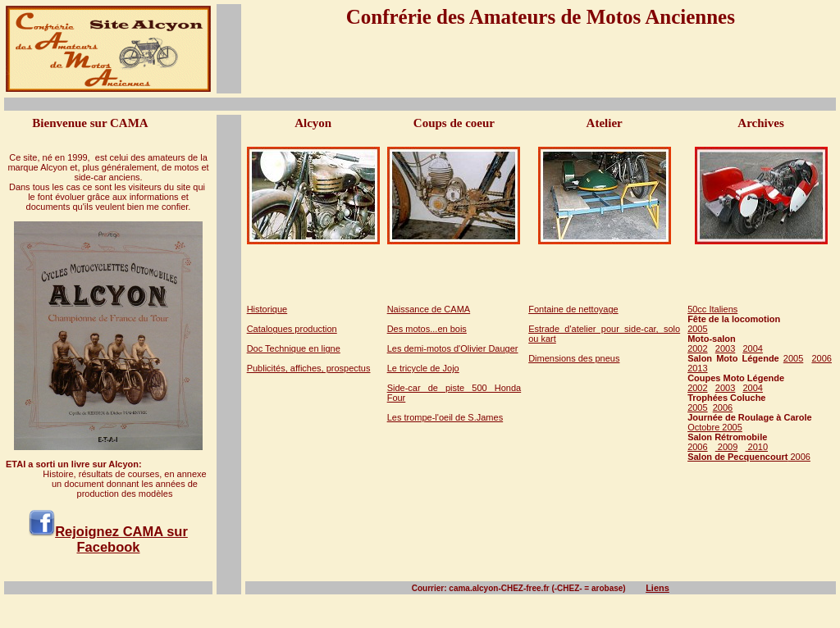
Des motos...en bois (427, 329)
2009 (727, 447)
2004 (752, 348)
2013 (697, 368)
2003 (725, 348)
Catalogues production (292, 329)
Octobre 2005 (715, 427)
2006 (821, 358)
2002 (697, 348)
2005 (697, 329)
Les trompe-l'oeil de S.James (445, 417)
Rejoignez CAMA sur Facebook (121, 539)
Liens (657, 588)
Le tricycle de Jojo (423, 368)
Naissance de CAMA (429, 309)
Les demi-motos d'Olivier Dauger (453, 348)
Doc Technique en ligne (294, 348)
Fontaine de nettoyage (573, 309)
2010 (756, 447)
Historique (267, 309)
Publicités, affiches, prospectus (309, 368)
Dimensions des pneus (574, 358)
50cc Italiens (712, 309)
